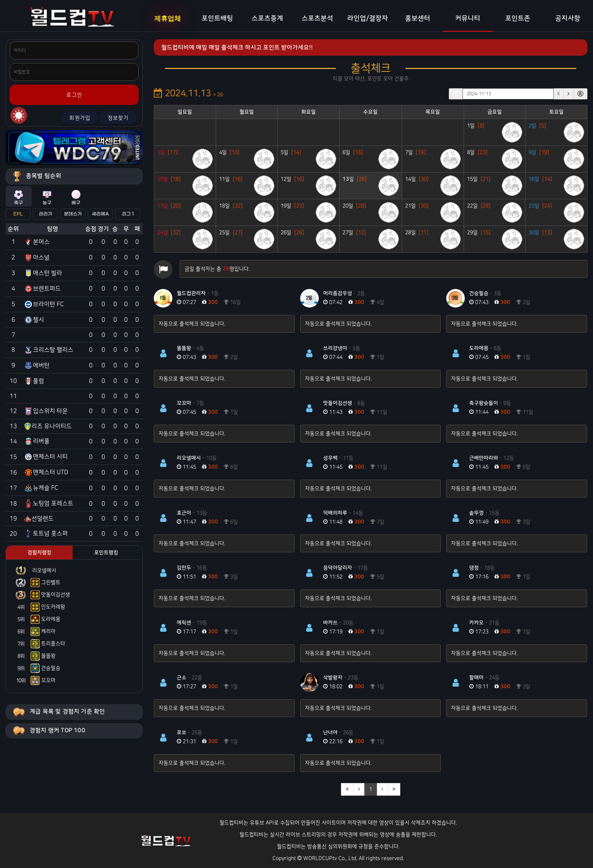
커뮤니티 (468, 19)
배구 (76, 198)
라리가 (46, 214)
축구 (19, 198)
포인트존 (518, 19)
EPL (18, 214)
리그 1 (128, 214)
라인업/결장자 (368, 19)
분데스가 (73, 214)
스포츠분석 (317, 19)
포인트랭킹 (106, 553)
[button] (559, 94)
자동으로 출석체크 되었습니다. (192, 324)
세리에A (100, 214)
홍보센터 (418, 19)
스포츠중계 (267, 19)
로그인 (74, 95)
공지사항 (568, 19)
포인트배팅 (217, 19)
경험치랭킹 (39, 553)
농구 (47, 198)
